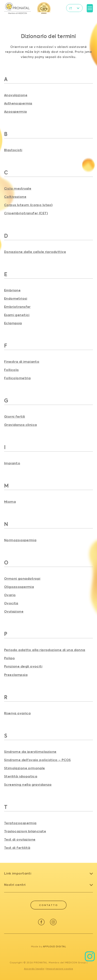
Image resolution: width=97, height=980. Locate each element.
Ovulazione (14, 612)
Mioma (10, 502)
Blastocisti (13, 150)
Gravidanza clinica (20, 425)
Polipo (10, 658)
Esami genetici (17, 315)
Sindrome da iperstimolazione (30, 752)
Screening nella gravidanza (28, 785)
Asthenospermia (18, 104)
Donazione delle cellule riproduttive (35, 252)
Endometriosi (16, 299)
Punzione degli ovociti (23, 667)
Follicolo (12, 370)
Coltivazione (15, 197)
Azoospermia (16, 112)
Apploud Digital (55, 946)
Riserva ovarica (17, 713)
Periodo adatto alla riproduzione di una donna (45, 650)
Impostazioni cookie (60, 969)
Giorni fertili (15, 417)
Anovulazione (16, 95)
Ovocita (11, 603)
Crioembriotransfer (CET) (26, 213)
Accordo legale (34, 969)
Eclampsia (13, 323)
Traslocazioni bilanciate (25, 831)
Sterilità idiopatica (21, 777)
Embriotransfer (17, 307)
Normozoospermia (20, 540)
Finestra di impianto (22, 362)
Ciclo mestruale (18, 189)
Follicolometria (17, 378)
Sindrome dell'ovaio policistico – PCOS (38, 760)
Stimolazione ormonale (25, 768)
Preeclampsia (16, 675)
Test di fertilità (17, 848)
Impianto (12, 463)
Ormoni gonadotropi (22, 579)
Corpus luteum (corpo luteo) (28, 205)
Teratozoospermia (20, 823)
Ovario (10, 595)
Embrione (12, 290)
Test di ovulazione (20, 840)
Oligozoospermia (19, 587)
